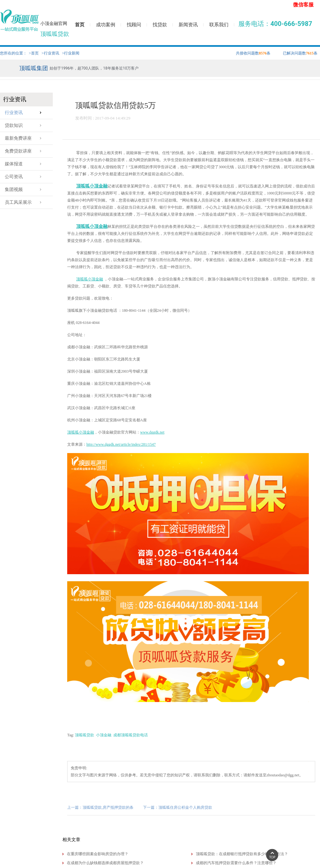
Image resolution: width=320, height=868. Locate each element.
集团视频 (25, 190)
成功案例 (106, 25)
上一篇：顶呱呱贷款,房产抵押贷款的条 (100, 807)
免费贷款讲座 (25, 151)
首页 (80, 25)
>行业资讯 (50, 53)
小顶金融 (104, 735)
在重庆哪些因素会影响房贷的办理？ (98, 854)
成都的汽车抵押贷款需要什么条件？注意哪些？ (236, 863)
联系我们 (219, 25)
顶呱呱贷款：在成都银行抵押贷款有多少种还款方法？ (242, 854)
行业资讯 (25, 113)
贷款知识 (25, 125)
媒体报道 (25, 164)
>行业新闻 (71, 53)
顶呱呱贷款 (84, 735)
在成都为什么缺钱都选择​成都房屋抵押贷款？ (105, 863)
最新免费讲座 (25, 138)
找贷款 (160, 25)
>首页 (34, 53)
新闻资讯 (188, 25)
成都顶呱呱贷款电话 (131, 735)
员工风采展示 (25, 202)
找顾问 (134, 25)
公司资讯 (25, 177)
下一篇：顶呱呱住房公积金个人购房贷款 (178, 807)
